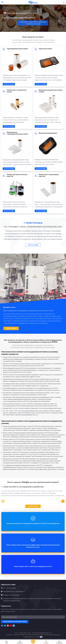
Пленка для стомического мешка (17, 91)
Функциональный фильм (48, 133)
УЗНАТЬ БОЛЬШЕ (9, 84)
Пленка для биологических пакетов (17, 175)
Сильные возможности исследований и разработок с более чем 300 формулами (33, 523)
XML (29, 633)
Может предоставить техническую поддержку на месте (33, 566)
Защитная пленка (45, 49)
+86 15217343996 (11, 588)
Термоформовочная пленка (17, 49)
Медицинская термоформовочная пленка (17, 133)
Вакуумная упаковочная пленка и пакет (51, 91)
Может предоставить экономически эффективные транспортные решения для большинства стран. (33, 546)
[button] (32, 30)
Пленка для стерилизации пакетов (49, 175)
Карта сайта (23, 633)
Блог (16, 633)
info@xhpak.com (20, 591)
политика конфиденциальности (42, 633)
